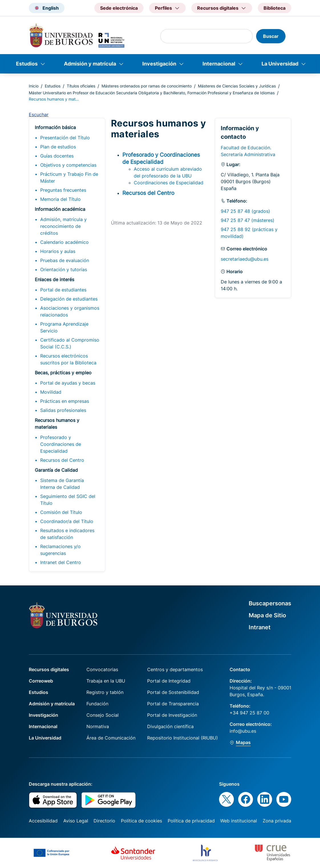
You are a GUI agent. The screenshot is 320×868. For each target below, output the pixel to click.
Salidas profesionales (63, 410)
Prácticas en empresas (65, 401)
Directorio (104, 821)
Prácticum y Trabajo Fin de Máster (69, 177)
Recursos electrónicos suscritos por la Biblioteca (68, 359)
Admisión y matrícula (90, 64)
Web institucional (239, 821)
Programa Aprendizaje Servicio (64, 327)
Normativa (98, 726)
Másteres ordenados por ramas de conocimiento (147, 86)
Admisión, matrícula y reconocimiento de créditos (63, 226)
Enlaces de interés (54, 279)
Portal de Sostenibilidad (173, 692)
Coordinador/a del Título (67, 521)
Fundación (97, 704)
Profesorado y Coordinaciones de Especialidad (61, 444)
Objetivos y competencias (68, 165)
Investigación (159, 64)
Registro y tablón (105, 692)
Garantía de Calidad (56, 470)
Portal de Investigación (172, 715)
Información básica (55, 127)
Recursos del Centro (62, 460)
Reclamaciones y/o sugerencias (60, 550)
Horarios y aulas (58, 251)
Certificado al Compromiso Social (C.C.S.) (70, 343)
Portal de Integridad (169, 681)
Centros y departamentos (175, 669)
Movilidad (51, 392)
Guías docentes (57, 156)
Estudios (27, 64)
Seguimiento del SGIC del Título (68, 500)
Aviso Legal (76, 821)
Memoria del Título (60, 199)
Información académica (60, 209)
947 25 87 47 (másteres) (248, 220)
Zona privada (277, 821)
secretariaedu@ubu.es (245, 259)
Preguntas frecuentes (63, 190)
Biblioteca (275, 8)
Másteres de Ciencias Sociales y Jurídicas (237, 86)
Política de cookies (141, 821)
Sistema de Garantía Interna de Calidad (62, 484)
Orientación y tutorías (64, 269)
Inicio (34, 86)
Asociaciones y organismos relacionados (70, 311)
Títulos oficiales (81, 86)
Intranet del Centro (61, 562)
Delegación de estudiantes (69, 299)
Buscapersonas (270, 603)
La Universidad (280, 64)
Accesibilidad (43, 821)
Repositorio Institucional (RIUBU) (183, 738)
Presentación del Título (65, 138)
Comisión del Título (61, 512)
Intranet (260, 627)
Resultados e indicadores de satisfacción (67, 534)
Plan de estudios (58, 147)
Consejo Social (103, 715)
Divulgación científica (170, 726)
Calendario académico (64, 242)
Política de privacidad (191, 821)
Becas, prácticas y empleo (63, 373)
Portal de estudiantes (63, 290)
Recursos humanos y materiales (57, 424)
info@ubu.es (243, 731)
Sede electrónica (119, 8)
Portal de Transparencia (173, 704)
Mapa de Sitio (267, 615)
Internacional (219, 64)
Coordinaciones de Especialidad (169, 183)
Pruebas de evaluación (65, 260)
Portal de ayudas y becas (68, 383)
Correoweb (41, 681)
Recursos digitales (49, 669)
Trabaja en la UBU (106, 681)
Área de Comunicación (111, 738)
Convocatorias (102, 669)
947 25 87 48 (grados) (245, 211)
